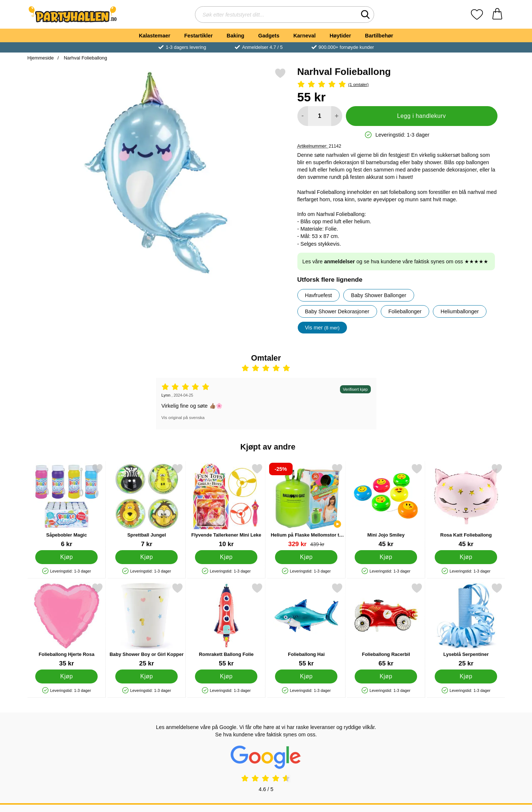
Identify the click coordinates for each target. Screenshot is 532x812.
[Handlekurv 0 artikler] (497, 15)
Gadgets (269, 36)
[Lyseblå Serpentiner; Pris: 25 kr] (466, 625)
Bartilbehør (379, 36)
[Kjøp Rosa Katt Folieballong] (466, 557)
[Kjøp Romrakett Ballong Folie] (226, 676)
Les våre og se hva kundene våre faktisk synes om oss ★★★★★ (396, 261)
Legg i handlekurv (421, 116)
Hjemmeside (41, 58)
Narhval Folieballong (85, 58)
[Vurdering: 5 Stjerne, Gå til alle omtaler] (397, 85)
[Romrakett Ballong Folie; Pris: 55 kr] (226, 625)
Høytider (340, 36)
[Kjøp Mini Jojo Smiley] (386, 557)
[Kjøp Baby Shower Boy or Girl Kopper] (146, 676)
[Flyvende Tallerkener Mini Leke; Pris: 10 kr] (226, 506)
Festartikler (199, 36)
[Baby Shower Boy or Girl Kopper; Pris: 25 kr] (146, 625)
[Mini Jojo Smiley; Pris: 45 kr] (386, 506)
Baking (235, 36)
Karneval (305, 36)
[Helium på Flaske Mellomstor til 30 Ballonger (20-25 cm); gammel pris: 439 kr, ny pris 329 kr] (306, 506)
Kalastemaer (155, 36)
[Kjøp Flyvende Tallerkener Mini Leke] (226, 557)
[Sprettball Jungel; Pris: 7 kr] (146, 506)
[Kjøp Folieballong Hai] (306, 676)
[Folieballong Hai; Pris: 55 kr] (306, 625)
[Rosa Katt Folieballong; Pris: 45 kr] (466, 506)
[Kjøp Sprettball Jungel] (146, 557)
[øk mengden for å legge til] (336, 116)
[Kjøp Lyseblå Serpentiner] (466, 676)
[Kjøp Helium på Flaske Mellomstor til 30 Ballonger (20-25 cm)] (306, 557)
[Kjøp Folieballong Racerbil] (386, 676)
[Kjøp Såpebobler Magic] (66, 557)
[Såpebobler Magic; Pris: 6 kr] (67, 506)
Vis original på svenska (183, 418)
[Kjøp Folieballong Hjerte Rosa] (66, 676)
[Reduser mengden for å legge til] (303, 116)
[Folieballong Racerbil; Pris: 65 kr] (386, 625)
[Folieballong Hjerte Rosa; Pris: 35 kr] (67, 625)
